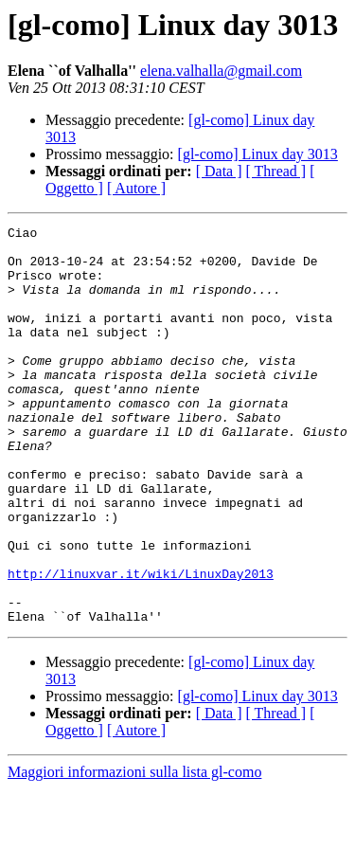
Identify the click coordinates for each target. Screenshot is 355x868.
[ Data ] (219, 171)
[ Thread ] (276, 171)
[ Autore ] (136, 188)
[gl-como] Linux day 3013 (258, 154)
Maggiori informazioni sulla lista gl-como (134, 851)
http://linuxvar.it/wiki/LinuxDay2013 (141, 644)
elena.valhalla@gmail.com (221, 71)
